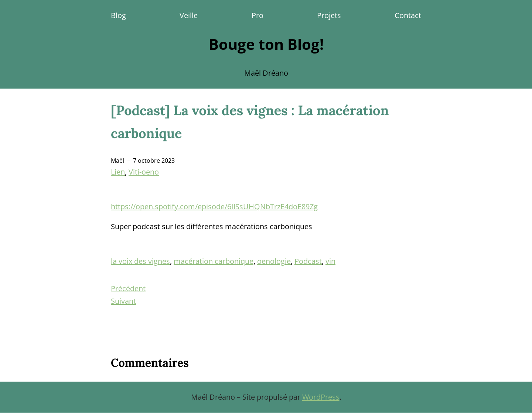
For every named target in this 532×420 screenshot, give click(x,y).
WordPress (321, 397)
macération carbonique (214, 261)
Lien (118, 172)
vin (330, 261)
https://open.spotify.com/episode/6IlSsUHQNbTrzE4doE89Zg (214, 206)
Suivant (123, 301)
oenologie (274, 261)
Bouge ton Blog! (266, 44)
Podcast (308, 261)
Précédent (128, 288)
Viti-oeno (144, 172)
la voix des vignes (140, 261)
